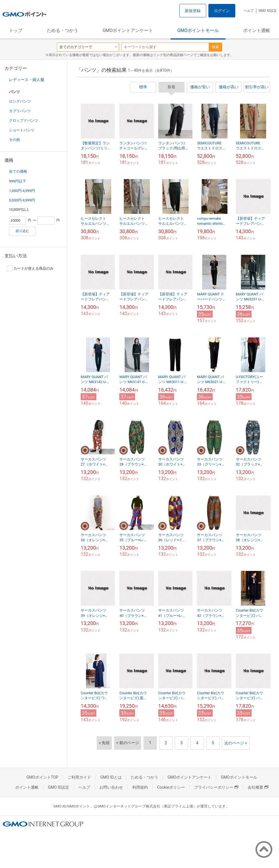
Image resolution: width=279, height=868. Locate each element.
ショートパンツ (22, 130)
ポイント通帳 (257, 30)
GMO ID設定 (268, 11)
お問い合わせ (111, 787)
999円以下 (18, 181)
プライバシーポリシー (216, 787)
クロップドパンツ (24, 120)
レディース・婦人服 (27, 80)
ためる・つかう (62, 30)
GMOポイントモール (198, 30)
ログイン (222, 11)
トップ (16, 30)
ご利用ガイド (79, 777)
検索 (215, 47)
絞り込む (22, 231)
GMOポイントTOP (42, 777)
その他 (14, 140)
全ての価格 (18, 171)
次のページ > (236, 743)
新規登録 (193, 11)
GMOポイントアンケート (128, 30)
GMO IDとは (111, 777)
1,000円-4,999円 (22, 191)
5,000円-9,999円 (22, 200)
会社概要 (258, 787)
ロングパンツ (20, 101)
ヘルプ (249, 11)
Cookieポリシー (171, 787)
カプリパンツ (20, 111)
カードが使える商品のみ (30, 268)
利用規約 (140, 787)
